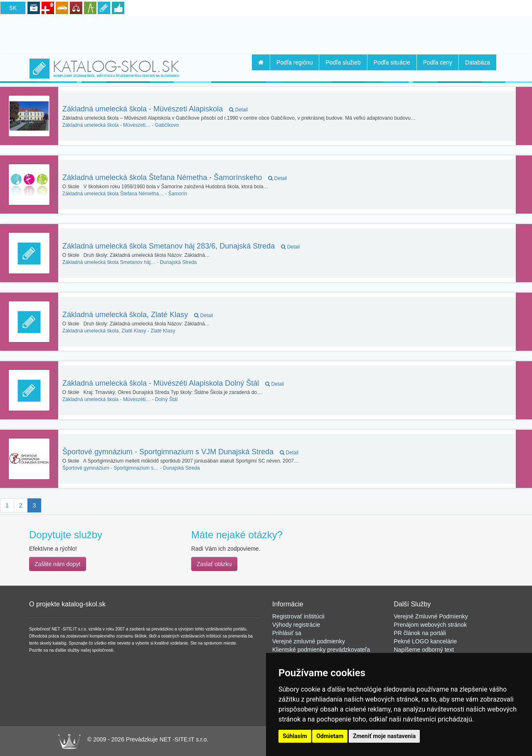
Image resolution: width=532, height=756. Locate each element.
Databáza (478, 62)
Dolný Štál (120, 399)
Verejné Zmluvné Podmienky (431, 616)
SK (13, 8)
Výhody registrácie (296, 625)
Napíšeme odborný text (424, 650)
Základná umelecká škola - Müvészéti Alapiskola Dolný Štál (173, 383)
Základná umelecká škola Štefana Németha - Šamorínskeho (175, 177)
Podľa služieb (343, 62)
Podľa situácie (392, 62)
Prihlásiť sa (287, 633)
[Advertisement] (266, 34)
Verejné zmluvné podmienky (309, 641)
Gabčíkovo (121, 125)
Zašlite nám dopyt (58, 564)
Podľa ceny (438, 62)
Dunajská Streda (130, 262)
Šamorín (125, 194)
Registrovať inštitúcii (298, 616)
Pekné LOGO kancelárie (426, 641)
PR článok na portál (419, 633)
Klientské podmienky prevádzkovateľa (321, 650)
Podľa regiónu (294, 62)
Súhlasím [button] (295, 736)
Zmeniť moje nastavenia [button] (384, 736)
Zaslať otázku (214, 564)
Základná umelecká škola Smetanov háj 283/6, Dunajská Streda (181, 246)
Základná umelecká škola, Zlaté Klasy (138, 315)
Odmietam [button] (330, 736)
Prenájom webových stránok (431, 625)
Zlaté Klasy (119, 331)
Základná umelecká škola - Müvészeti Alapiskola (155, 109)
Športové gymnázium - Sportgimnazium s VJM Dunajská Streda (180, 452)
